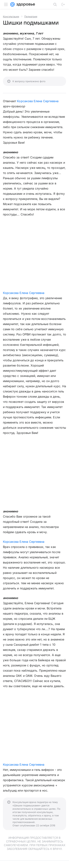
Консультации (11, 16)
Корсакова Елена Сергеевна (38, 101)
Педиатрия (31, 16)
